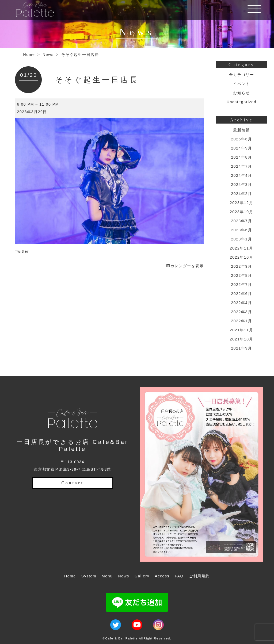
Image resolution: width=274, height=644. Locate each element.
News (48, 55)
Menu (107, 576)
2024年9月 (241, 148)
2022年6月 (241, 294)
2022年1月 (241, 321)
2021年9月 (241, 348)
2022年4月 (241, 303)
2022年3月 (241, 312)
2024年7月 (241, 166)
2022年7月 (241, 285)
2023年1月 (241, 239)
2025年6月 (241, 139)
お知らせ (241, 93)
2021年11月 (242, 330)
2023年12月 (242, 203)
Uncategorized (241, 102)
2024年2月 (241, 194)
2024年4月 (241, 175)
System (89, 576)
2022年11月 (242, 248)
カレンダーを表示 (187, 266)
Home (29, 55)
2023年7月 (241, 221)
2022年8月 (241, 275)
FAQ (179, 576)
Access (162, 576)
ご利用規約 (199, 576)
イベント (241, 84)
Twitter (22, 251)
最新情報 (241, 130)
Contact (72, 483)
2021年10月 (242, 339)
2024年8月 (241, 157)
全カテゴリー (242, 75)
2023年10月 (242, 212)
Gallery (142, 576)
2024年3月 (241, 185)
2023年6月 (241, 230)
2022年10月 (242, 257)
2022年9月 (241, 266)
